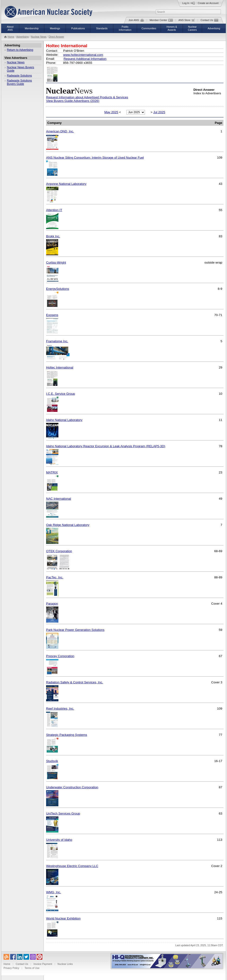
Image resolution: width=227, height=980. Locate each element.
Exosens (52, 315)
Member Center (161, 20)
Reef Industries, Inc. (60, 709)
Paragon (52, 604)
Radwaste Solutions (19, 76)
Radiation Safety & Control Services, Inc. (75, 682)
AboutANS (10, 28)
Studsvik (52, 761)
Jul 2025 (159, 112)
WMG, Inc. (54, 892)
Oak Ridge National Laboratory (68, 525)
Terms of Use (32, 968)
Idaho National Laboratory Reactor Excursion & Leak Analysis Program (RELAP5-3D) (106, 446)
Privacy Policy (11, 968)
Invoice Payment (43, 964)
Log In (188, 3)
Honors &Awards (172, 28)
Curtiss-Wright (56, 262)
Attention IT (54, 210)
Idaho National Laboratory (64, 420)
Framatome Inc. (57, 341)
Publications (78, 28)
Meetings (55, 28)
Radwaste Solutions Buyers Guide (19, 82)
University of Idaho (59, 840)
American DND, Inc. (60, 131)
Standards (102, 28)
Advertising (214, 28)
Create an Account (208, 3)
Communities (149, 28)
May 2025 (111, 112)
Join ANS (136, 20)
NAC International (59, 499)
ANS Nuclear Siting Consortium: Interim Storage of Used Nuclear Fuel (95, 158)
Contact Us (209, 20)
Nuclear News (39, 37)
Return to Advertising (20, 50)
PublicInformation (125, 28)
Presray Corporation (60, 656)
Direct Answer (57, 37)
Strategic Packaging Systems (67, 735)
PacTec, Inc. (55, 577)
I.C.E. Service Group (61, 394)
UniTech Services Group (63, 813)
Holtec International (60, 367)
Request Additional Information (85, 59)
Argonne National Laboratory (66, 184)
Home (11, 37)
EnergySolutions (58, 289)
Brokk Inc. (53, 236)
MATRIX (52, 472)
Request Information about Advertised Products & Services (87, 97)
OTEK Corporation (59, 551)
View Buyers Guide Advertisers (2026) (73, 101)
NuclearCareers (192, 28)
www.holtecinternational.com (83, 55)
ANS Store (187, 20)
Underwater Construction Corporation (72, 787)
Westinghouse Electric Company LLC (72, 866)
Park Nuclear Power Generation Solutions (75, 630)
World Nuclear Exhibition (63, 918)
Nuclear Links (65, 964)
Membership (32, 28)
